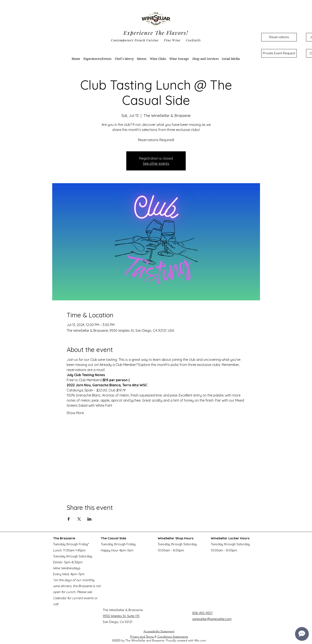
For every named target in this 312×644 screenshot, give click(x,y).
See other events (156, 163)
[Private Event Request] (279, 53)
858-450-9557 (202, 613)
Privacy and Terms (142, 637)
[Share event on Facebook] (69, 519)
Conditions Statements (173, 637)
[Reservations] (279, 37)
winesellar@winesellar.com (212, 619)
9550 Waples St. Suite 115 (121, 616)
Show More (75, 413)
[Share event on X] (79, 519)
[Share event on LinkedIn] (89, 519)
